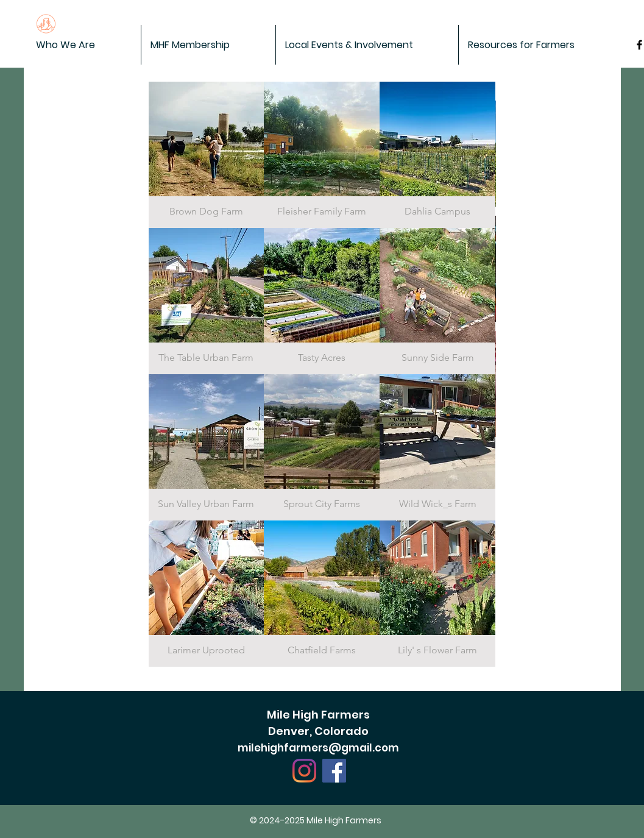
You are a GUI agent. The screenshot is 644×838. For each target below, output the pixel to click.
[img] (207, 155)
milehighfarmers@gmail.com (318, 748)
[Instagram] (304, 771)
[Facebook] (334, 771)
